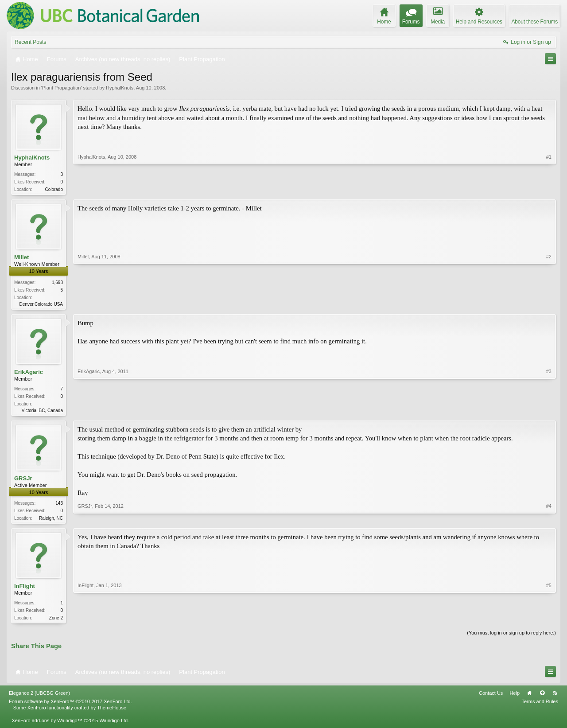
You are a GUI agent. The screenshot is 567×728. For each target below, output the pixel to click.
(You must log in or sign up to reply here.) (511, 637)
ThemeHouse (112, 712)
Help (515, 697)
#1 (549, 188)
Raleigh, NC (51, 521)
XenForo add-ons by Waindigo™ (47, 724)
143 (59, 506)
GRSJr (23, 481)
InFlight (25, 590)
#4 (549, 520)
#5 (549, 620)
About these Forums (535, 22)
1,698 (57, 283)
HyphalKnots (120, 88)
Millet (21, 258)
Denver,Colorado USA (41, 305)
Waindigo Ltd (113, 724)
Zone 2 (56, 621)
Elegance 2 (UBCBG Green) (39, 697)
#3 (549, 411)
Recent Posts (30, 42)
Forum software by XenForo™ (70, 706)
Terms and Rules (540, 706)
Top (542, 697)
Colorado (54, 189)
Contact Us (491, 697)
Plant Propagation (61, 88)
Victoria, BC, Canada (42, 412)
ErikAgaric (29, 373)
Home (529, 697)
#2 (549, 304)
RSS (555, 697)
